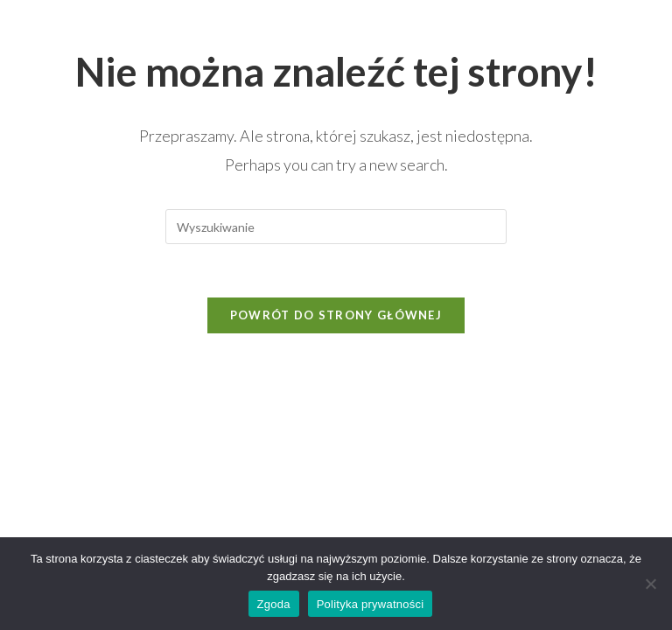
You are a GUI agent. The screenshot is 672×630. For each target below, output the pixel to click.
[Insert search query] (336, 227)
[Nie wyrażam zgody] (650, 584)
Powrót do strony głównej (336, 315)
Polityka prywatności (371, 604)
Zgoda (274, 604)
